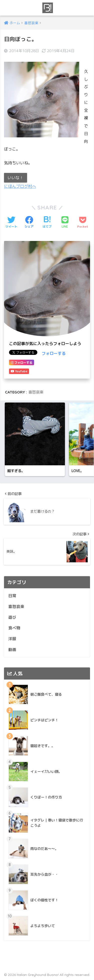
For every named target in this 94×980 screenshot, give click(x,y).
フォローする (54, 353)
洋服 (12, 639)
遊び (12, 617)
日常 (12, 596)
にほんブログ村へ (20, 186)
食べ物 (14, 628)
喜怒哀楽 (36, 392)
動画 (12, 650)
